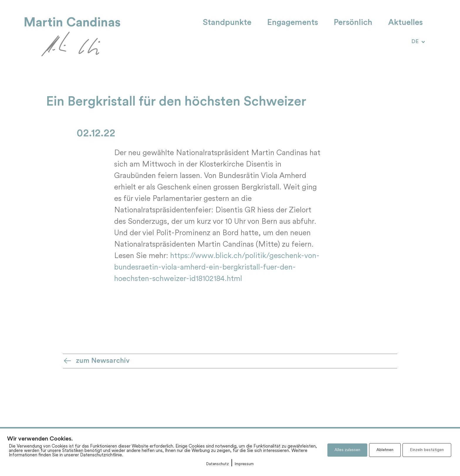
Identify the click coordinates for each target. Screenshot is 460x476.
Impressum (244, 464)
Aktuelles (405, 23)
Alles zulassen (347, 450)
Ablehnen (385, 450)
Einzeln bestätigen (427, 450)
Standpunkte (227, 23)
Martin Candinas (72, 22)
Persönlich (353, 23)
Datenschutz (218, 464)
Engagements (293, 23)
